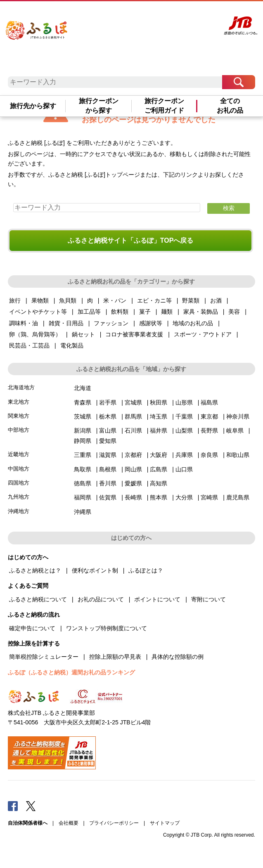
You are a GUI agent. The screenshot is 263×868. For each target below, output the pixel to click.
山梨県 (184, 430)
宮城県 (133, 402)
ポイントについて (157, 599)
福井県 (159, 430)
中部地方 (19, 430)
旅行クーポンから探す (99, 105)
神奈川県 (238, 416)
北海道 (83, 388)
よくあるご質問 (140, 15)
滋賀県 (108, 455)
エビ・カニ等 (154, 300)
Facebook (13, 806)
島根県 (108, 469)
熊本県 (159, 497)
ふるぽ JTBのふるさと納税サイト (45, 39)
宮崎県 (209, 497)
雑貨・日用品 (66, 323)
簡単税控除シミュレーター (44, 657)
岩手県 (108, 402)
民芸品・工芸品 (29, 345)
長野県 (209, 430)
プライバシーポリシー (114, 823)
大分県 (184, 497)
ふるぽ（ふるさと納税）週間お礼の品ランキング (71, 672)
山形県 (184, 402)
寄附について (209, 599)
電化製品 (72, 345)
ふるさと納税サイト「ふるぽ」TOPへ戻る (131, 240)
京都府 (133, 455)
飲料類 (120, 312)
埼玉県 (159, 416)
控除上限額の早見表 (115, 657)
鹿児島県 (238, 497)
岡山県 (133, 469)
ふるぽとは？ (146, 570)
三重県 (83, 455)
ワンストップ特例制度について (107, 628)
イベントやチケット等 (38, 312)
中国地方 (19, 469)
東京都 (209, 416)
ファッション (111, 323)
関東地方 (19, 416)
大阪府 (159, 455)
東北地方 (19, 402)
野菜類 (191, 300)
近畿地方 (19, 454)
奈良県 (209, 455)
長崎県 (133, 497)
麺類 (167, 312)
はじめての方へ (109, 15)
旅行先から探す (33, 106)
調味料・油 (24, 323)
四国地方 (19, 483)
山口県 (184, 469)
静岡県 (83, 441)
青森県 (83, 402)
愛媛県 (133, 483)
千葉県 (184, 416)
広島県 (159, 469)
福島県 (209, 402)
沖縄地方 (19, 511)
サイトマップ (165, 823)
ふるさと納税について (38, 599)
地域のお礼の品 (193, 323)
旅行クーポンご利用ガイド (164, 105)
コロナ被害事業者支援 (134, 334)
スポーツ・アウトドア (203, 334)
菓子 (145, 312)
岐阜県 (235, 430)
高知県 (159, 483)
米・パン (115, 300)
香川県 (108, 483)
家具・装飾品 (201, 312)
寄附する (186, 15)
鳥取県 (83, 469)
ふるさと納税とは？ (35, 570)
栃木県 (108, 416)
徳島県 (83, 483)
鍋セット (83, 334)
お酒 (216, 300)
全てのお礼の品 (230, 105)
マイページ (166, 15)
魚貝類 (68, 300)
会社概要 (69, 823)
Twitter (31, 806)
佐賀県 (108, 497)
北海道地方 (21, 387)
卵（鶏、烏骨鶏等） (35, 334)
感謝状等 (151, 323)
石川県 (133, 430)
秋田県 (159, 402)
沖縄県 (83, 512)
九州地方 (19, 497)
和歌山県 (238, 455)
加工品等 (89, 312)
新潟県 (83, 430)
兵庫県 (184, 455)
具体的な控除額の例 (178, 657)
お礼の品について (101, 599)
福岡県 (83, 497)
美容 (234, 312)
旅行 (15, 300)
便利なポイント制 (95, 570)
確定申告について (32, 628)
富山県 (108, 430)
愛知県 (108, 441)
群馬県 (133, 416)
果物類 (40, 300)
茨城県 (83, 416)
